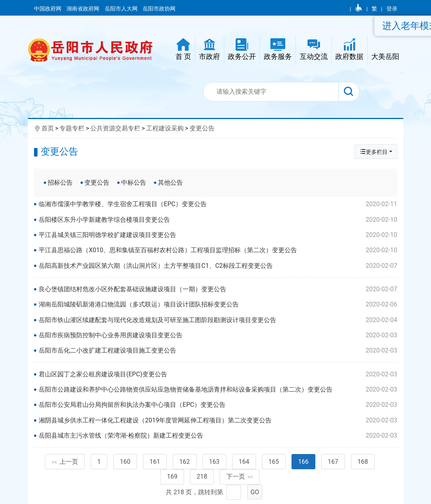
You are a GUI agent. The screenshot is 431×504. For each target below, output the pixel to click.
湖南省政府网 (83, 9)
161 (155, 462)
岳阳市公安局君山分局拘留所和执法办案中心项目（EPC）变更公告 (218, 405)
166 (303, 462)
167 (333, 462)
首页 (48, 128)
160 (125, 462)
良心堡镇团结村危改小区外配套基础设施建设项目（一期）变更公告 (218, 289)
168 (363, 462)
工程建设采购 (165, 128)
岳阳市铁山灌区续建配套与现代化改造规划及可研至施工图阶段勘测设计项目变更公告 (218, 320)
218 (202, 476)
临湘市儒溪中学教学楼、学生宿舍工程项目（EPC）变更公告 (218, 204)
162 (185, 462)
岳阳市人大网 (122, 9)
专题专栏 (72, 128)
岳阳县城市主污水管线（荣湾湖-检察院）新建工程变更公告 (218, 436)
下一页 (240, 476)
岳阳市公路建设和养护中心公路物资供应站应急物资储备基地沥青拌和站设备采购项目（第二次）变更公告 (218, 390)
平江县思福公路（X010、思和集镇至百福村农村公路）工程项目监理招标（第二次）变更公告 (218, 250)
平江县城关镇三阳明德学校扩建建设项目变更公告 (218, 235)
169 (172, 476)
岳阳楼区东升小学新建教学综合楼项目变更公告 (218, 220)
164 (244, 462)
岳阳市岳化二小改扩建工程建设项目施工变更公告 (218, 351)
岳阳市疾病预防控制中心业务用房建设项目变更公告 (218, 335)
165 (274, 462)
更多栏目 (374, 152)
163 (214, 462)
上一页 (65, 462)
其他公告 (170, 183)
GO (255, 492)
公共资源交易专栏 (115, 128)
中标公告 (134, 183)
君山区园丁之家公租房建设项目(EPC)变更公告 (218, 374)
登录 (392, 9)
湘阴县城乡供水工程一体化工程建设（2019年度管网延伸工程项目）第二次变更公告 (218, 420)
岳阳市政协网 (159, 9)
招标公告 (60, 183)
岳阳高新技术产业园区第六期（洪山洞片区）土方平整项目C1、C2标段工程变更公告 (218, 266)
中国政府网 (48, 9)
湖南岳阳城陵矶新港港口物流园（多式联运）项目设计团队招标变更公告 (218, 305)
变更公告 (202, 128)
